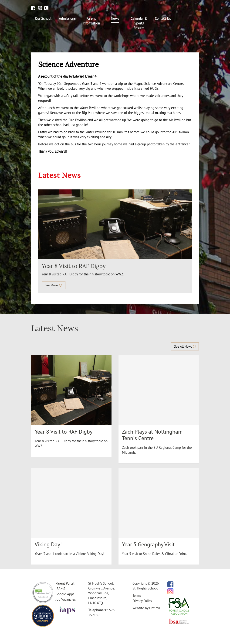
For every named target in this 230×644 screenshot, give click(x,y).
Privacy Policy (142, 601)
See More (54, 285)
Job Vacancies (66, 599)
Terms (137, 595)
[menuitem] (43, 19)
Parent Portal (65, 583)
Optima (155, 608)
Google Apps (65, 594)
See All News (185, 346)
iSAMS (60, 589)
